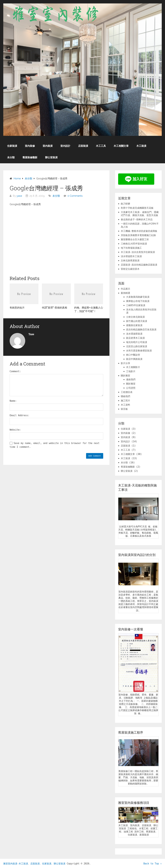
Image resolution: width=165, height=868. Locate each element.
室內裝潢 (48, 146)
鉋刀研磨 (125, 204)
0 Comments (75, 196)
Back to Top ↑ (152, 864)
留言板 (124, 409)
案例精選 (125, 293)
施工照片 (125, 401)
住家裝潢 (12, 146)
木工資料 (125, 405)
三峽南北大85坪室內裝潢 (134, 244)
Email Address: (19, 415)
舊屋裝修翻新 (30, 157)
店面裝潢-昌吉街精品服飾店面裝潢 (139, 265)
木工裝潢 (141, 146)
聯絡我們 (125, 396)
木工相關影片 (133, 367)
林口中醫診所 (133, 355)
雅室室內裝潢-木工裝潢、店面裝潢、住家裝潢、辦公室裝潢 (34, 864)
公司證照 (131, 388)
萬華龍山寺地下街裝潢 (138, 301)
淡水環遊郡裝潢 (134, 334)
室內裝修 (30, 146)
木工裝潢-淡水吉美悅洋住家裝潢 (138, 252)
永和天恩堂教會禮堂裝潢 (139, 351)
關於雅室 (125, 376)
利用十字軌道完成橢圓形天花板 (137, 208)
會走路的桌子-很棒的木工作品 (137, 219)
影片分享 (125, 363)
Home (17, 179)
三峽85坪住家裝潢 (136, 305)
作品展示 (125, 289)
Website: (15, 430)
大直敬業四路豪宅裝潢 (138, 297)
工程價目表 (127, 392)
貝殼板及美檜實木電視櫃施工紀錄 (138, 235)
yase (19, 196)
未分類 (11, 157)
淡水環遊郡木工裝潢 (131, 256)
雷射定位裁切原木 (130, 269)
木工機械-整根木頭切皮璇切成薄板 (139, 231)
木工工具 (101, 146)
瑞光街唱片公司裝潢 (137, 342)
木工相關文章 (121, 146)
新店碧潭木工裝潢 (135, 338)
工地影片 (131, 371)
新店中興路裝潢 (134, 359)
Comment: (15, 371)
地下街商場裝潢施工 (131, 248)
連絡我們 (131, 380)
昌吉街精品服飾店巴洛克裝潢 (141, 330)
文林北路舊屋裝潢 (130, 261)
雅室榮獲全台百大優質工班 (135, 239)
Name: (13, 401)
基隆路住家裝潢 (134, 325)
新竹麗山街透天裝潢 (137, 321)
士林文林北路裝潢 (135, 317)
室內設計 (65, 146)
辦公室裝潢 (51, 157)
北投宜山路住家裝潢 (137, 346)
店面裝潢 (83, 146)
